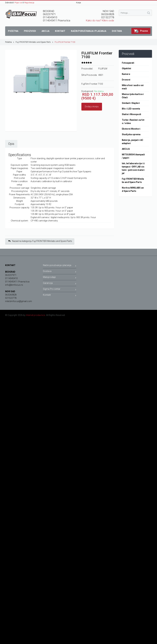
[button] (141, 31)
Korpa (79, 3)
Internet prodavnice (36, 315)
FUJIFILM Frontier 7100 (65, 42)
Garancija (60, 284)
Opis (11, 144)
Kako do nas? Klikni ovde (100, 21)
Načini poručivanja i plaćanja (60, 266)
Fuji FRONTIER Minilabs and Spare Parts (34, 42)
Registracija (29, 3)
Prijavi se (18, 3)
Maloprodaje (60, 278)
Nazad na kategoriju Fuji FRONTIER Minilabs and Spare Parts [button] (40, 241)
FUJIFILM (103, 69)
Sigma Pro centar (60, 289)
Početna (10, 42)
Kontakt (60, 295)
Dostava (60, 272)
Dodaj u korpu (92, 107)
